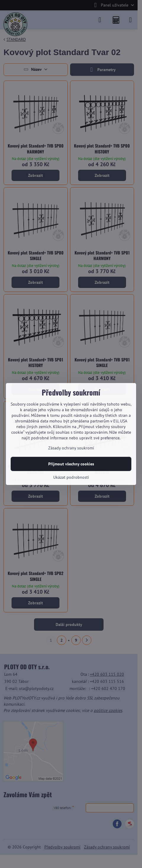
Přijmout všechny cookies (71, 464)
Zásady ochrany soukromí (71, 448)
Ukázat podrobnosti (71, 477)
